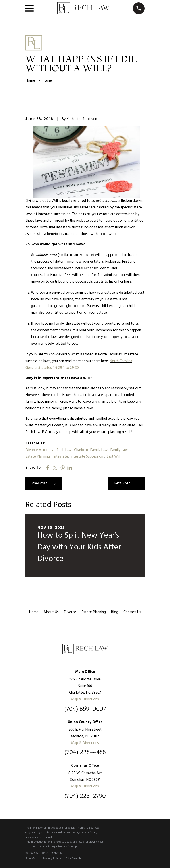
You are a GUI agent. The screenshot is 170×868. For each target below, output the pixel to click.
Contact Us (132, 612)
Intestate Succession (87, 457)
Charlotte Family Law (91, 450)
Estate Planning (38, 457)
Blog (115, 612)
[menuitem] (31, 859)
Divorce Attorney (40, 450)
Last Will (114, 457)
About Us (51, 612)
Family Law (119, 450)
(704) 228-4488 (85, 752)
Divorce (70, 612)
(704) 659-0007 (85, 709)
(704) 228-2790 (85, 796)
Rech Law (64, 450)
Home (34, 612)
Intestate (61, 457)
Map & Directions (85, 699)
